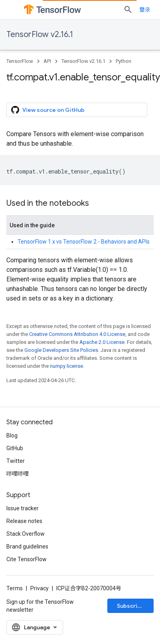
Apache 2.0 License (102, 342)
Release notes (24, 521)
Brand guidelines (27, 546)
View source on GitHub (48, 110)
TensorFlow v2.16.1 (40, 34)
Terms (15, 588)
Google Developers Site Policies (61, 350)
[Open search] (128, 10)
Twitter (16, 461)
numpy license (66, 366)
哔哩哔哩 (18, 474)
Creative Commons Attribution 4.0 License (77, 334)
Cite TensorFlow (27, 559)
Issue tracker (23, 508)
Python (123, 61)
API (47, 61)
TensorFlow (20, 61)
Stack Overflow (26, 534)
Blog (12, 435)
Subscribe (131, 606)
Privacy (40, 588)
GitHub (15, 448)
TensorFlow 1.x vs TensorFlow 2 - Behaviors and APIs (84, 242)
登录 (145, 10)
